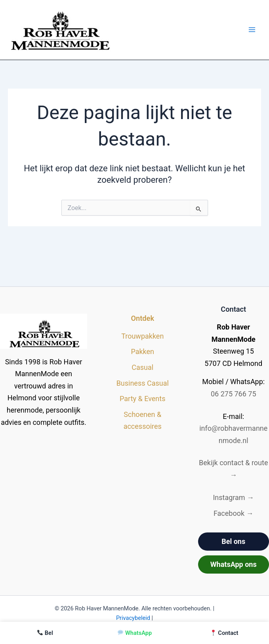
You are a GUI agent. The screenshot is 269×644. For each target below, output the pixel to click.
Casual (142, 367)
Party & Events (142, 399)
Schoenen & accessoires (143, 420)
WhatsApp (135, 633)
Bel (45, 633)
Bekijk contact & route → (233, 469)
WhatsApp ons (234, 564)
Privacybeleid (133, 618)
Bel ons (233, 541)
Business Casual (143, 383)
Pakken (142, 351)
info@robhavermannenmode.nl (233, 434)
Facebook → (234, 513)
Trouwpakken (142, 336)
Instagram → (233, 497)
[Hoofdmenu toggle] (252, 30)
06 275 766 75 (234, 394)
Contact (224, 633)
